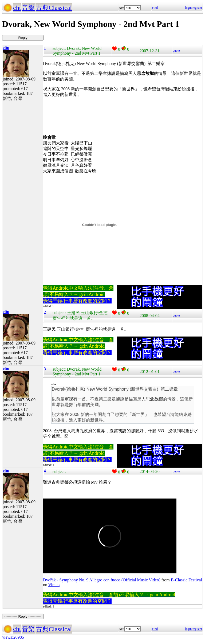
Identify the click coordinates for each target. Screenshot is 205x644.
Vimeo (54, 585)
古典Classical (54, 8)
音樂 (28, 8)
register (197, 8)
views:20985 (13, 637)
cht (17, 8)
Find (155, 8)
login (188, 8)
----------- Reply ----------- (23, 38)
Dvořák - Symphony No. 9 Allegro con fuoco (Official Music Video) (102, 580)
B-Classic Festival (186, 580)
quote (176, 51)
